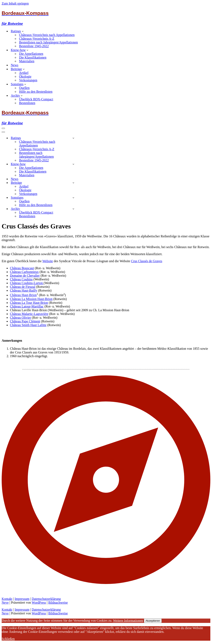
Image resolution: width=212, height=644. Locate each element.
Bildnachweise (58, 603)
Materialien (27, 61)
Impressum (22, 599)
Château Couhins (21, 279)
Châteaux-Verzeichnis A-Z (37, 39)
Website (48, 261)
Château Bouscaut (22, 268)
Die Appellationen (31, 54)
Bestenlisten (27, 103)
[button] (23, 31)
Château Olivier (20, 318)
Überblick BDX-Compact (36, 99)
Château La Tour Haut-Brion (29, 303)
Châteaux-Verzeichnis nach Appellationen (47, 35)
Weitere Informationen (128, 621)
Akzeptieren (153, 621)
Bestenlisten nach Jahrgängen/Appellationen (48, 42)
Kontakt (7, 599)
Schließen (8, 639)
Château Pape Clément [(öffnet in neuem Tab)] (25, 321)
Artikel (24, 73)
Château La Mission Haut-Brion (31, 299)
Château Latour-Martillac (27, 306)
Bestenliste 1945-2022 (34, 46)
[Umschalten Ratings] (73, 138)
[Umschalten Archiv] (73, 209)
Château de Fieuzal (23, 287)
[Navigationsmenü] (3, 128)
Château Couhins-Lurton (27, 283)
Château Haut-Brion (23, 295)
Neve (5, 603)
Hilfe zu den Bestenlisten (36, 92)
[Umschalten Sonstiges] (73, 198)
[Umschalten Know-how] (73, 164)
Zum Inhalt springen (15, 3)
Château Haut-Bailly (24, 290)
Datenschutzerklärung (46, 599)
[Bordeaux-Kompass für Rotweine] (106, 18)
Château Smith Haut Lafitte (28, 325)
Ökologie (25, 76)
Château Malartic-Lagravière (29, 314)
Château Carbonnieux (24, 272)
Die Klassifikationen (33, 57)
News (14, 65)
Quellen (24, 88)
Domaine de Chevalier (25, 276)
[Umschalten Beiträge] (73, 183)
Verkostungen (28, 80)
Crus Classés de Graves (147, 261)
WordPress (39, 603)
